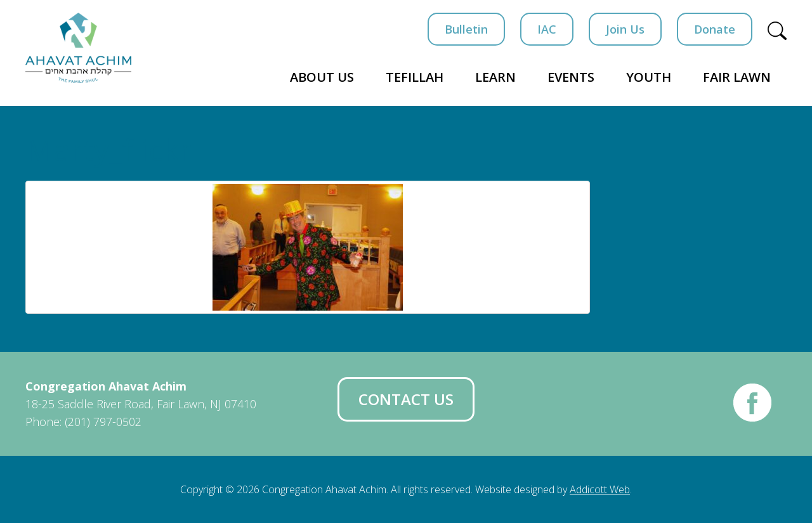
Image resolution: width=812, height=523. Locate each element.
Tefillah (415, 77)
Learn (495, 77)
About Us (322, 77)
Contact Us (406, 399)
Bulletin (466, 29)
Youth (649, 77)
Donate (715, 29)
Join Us (625, 29)
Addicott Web (600, 489)
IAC (547, 29)
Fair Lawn (737, 77)
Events (571, 77)
